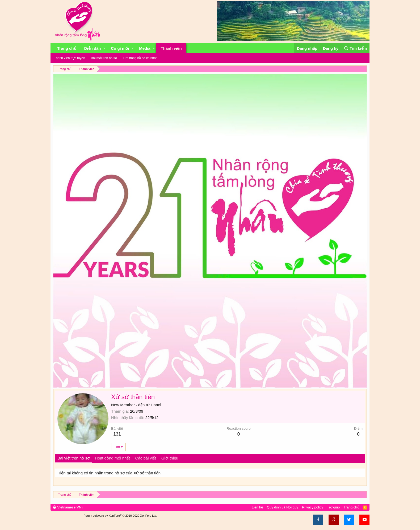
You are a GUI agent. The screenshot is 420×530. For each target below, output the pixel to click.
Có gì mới (120, 48)
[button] (104, 48)
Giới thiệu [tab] (170, 458)
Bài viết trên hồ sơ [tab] (73, 458)
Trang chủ (67, 48)
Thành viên (171, 48)
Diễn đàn (93, 48)
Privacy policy (312, 507)
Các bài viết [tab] (146, 458)
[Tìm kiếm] (355, 48)
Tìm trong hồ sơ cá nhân (140, 58)
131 (117, 434)
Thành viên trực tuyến (70, 58)
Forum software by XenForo (120, 516)
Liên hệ (257, 507)
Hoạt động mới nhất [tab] (112, 458)
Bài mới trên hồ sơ (104, 58)
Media (145, 48)
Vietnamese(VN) (68, 507)
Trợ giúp (333, 507)
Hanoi (156, 405)
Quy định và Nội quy (283, 507)
